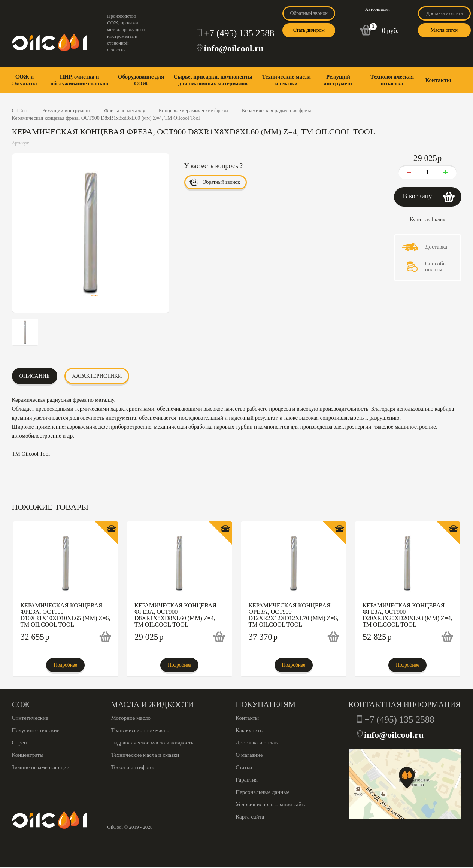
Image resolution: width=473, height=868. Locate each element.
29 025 (149, 637)
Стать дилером (309, 30)
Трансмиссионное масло (140, 730)
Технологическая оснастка (392, 80)
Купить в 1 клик (427, 220)
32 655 (35, 637)
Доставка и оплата (445, 13)
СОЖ (21, 704)
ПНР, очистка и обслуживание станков (79, 80)
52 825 (377, 637)
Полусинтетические (36, 730)
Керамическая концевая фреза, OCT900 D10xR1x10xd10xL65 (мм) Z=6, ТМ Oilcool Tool (66, 615)
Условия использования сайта (271, 804)
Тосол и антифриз (132, 767)
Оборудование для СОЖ (141, 80)
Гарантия (247, 780)
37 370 (263, 637)
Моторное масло (131, 718)
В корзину (418, 196)
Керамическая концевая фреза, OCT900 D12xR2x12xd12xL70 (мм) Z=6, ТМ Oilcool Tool (294, 615)
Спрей (19, 743)
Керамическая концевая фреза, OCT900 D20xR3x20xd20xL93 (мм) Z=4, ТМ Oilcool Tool (407, 615)
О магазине (249, 755)
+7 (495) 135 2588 (239, 33)
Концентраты (28, 755)
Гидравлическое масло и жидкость (152, 743)
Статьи (244, 767)
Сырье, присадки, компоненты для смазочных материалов (213, 80)
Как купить (249, 730)
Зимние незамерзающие (41, 767)
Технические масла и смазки (286, 80)
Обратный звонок (309, 13)
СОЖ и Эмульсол (24, 80)
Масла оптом (445, 30)
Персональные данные (263, 792)
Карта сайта (250, 817)
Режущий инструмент (338, 80)
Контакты (438, 80)
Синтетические (30, 718)
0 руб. (390, 31)
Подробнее (65, 665)
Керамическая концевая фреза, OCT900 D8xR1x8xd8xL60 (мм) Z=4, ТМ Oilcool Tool (175, 615)
